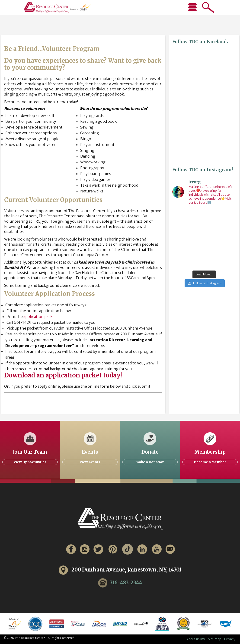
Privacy (230, 639)
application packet (40, 317)
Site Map (215, 639)
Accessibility (196, 639)
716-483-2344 (126, 583)
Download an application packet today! (63, 375)
